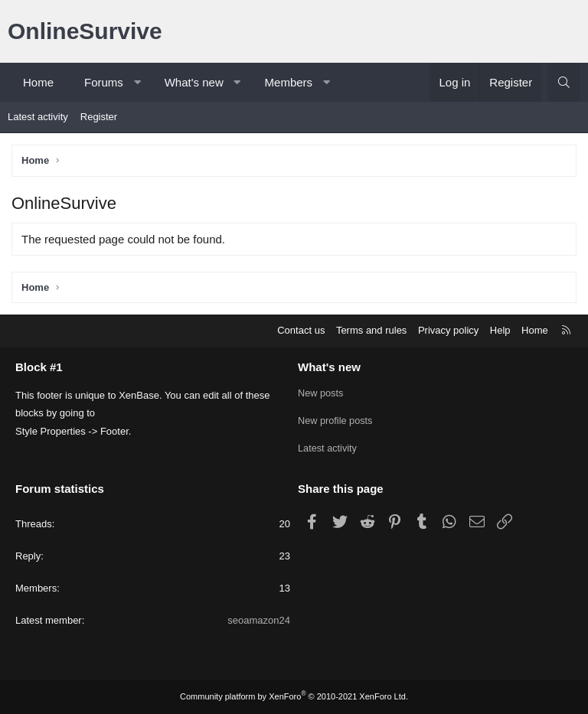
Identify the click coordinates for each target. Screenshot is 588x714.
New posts (321, 393)
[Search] (564, 82)
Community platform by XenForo (294, 696)
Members (289, 82)
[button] (137, 82)
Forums (104, 82)
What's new (194, 82)
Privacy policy (448, 330)
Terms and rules (371, 330)
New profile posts (336, 421)
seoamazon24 (259, 621)
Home (38, 82)
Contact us (301, 330)
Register (99, 117)
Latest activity (38, 117)
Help (500, 330)
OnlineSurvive (85, 31)
